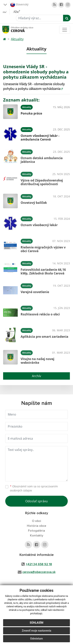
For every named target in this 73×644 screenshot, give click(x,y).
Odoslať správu (36, 501)
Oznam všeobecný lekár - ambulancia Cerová (40, 138)
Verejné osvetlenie (35, 292)
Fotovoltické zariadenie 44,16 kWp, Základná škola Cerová (43, 271)
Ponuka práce (31, 113)
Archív (36, 376)
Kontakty (37, 536)
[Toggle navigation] (65, 30)
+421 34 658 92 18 (39, 564)
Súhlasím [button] (37, 623)
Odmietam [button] (36, 639)
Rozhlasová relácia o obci (40, 314)
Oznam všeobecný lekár (39, 225)
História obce (36, 526)
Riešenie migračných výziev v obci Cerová (43, 249)
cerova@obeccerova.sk (39, 572)
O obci (36, 521)
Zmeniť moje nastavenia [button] (36, 631)
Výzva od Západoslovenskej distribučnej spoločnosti (42, 182)
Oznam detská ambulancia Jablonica (42, 160)
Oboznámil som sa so (34, 488)
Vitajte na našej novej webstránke (37, 361)
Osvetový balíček (34, 203)
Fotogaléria (36, 531)
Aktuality (17, 39)
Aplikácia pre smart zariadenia (44, 337)
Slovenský (19, 5)
